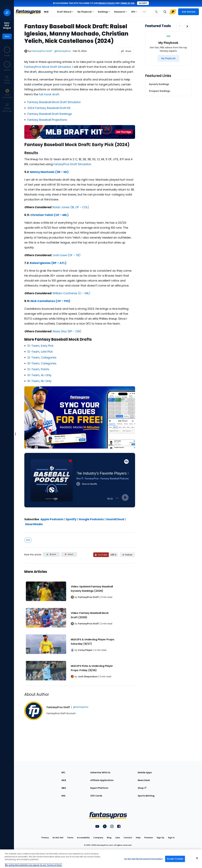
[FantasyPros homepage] (28, 12)
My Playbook (86, 13)
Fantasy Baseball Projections (47, 120)
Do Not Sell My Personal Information (143, 859)
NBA (64, 788)
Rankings (105, 13)
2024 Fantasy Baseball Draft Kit (49, 108)
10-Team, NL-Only (39, 381)
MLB (46, 12)
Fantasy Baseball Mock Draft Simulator (54, 102)
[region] (101, 859)
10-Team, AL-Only (39, 375)
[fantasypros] (80, 484)
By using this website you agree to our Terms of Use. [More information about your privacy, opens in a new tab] (33, 865)
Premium (149, 838)
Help (138, 838)
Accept (143, 3)
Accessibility (83, 838)
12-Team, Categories (42, 357)
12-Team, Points (38, 369)
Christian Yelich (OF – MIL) (49, 215)
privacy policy (107, 3)
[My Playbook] (168, 58)
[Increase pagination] (187, 26)
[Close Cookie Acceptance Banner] (197, 858)
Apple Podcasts (52, 519)
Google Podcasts (91, 519)
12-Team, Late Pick (40, 352)
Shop (142, 788)
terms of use (127, 3)
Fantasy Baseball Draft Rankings (50, 114)
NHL (64, 796)
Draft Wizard (66, 13)
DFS (135, 13)
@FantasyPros (63, 51)
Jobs (117, 838)
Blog (109, 838)
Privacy (45, 838)
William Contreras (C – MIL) (71, 293)
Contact (128, 838)
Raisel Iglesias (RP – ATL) (48, 263)
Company (98, 838)
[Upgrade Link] (173, 12)
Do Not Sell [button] (58, 838)
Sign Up (160, 838)
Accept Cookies (175, 859)
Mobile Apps (145, 773)
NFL (63, 773)
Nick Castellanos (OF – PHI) (50, 301)
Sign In (171, 838)
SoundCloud (115, 519)
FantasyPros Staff (42, 51)
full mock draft (49, 94)
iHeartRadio (34, 524)
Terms (70, 838)
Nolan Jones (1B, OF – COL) (71, 207)
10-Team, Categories (42, 363)
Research (121, 13)
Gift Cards (96, 796)
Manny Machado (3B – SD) (49, 172)
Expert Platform (99, 788)
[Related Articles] (80, 625)
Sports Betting (146, 796)
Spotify (71, 519)
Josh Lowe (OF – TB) (67, 255)
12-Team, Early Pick (40, 346)
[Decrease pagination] (180, 26)
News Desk (144, 780)
